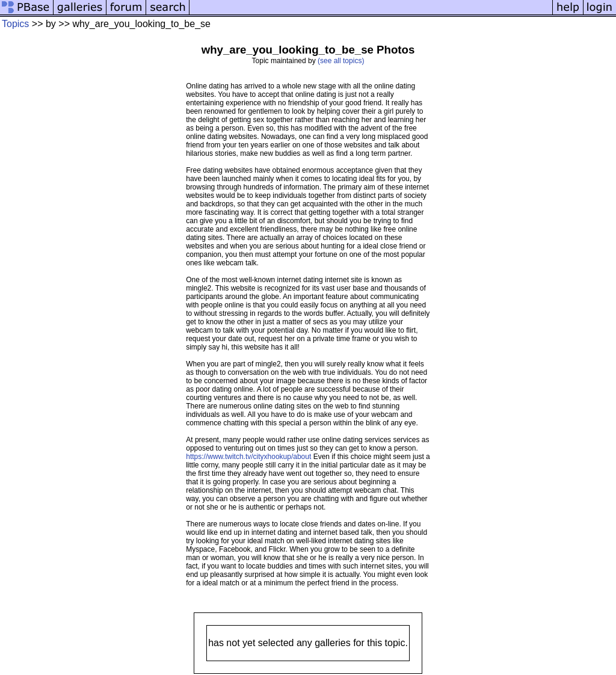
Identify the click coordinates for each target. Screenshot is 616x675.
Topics (15, 24)
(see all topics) (341, 61)
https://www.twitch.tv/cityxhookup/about (248, 457)
